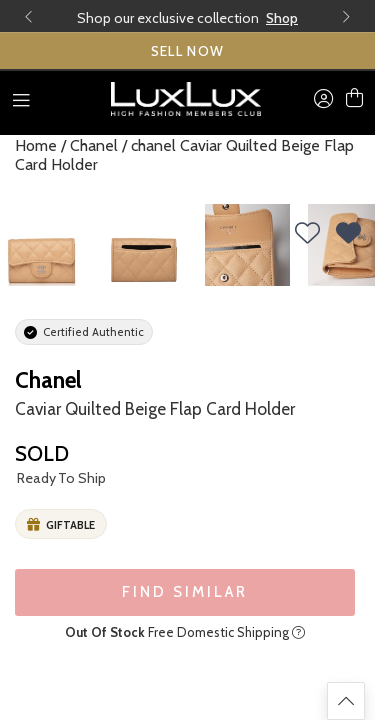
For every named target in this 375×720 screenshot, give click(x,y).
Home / (40, 145)
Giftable (61, 525)
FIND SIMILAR (185, 592)
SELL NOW (188, 51)
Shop (282, 18)
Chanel (94, 145)
